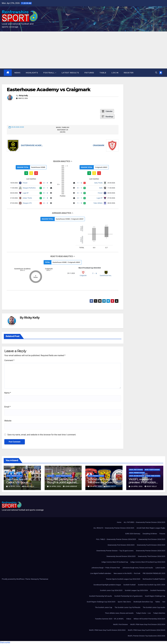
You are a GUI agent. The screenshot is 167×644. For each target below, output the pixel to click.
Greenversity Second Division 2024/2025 (121, 556)
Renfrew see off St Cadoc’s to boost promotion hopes (19, 482)
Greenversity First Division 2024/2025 (152, 539)
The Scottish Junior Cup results (154, 607)
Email (7, 407)
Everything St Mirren (150, 534)
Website (8, 421)
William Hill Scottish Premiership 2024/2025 (149, 619)
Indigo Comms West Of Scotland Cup (115, 562)
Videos (129, 619)
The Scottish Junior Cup (104, 607)
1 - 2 (80, 183)
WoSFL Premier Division (14, 476)
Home (119, 522)
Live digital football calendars (101, 573)
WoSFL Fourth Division (152, 470)
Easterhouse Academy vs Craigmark (49, 90)
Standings (107, 117)
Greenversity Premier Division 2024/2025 (151, 551)
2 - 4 (46, 198)
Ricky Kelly (23, 96)
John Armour (70, 487)
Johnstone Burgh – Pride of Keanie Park (106, 568)
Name (8, 393)
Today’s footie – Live (143, 613)
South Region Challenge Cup (155, 596)
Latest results (70, 73)
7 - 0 (94, 273)
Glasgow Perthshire (29, 188)
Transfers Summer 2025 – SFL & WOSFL (109, 619)
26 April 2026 (15, 487)
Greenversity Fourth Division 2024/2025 (151, 545)
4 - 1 (80, 198)
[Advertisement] (83, 50)
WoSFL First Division (136, 470)
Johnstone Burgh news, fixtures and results (138, 568)
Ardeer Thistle (27, 198)
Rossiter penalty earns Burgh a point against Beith (62, 482)
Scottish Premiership (158, 590)
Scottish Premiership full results (101, 596)
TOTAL (47, 262)
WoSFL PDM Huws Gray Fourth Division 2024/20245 (146, 630)
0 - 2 (80, 193)
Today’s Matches (159, 613)
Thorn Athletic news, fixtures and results (119, 613)
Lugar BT (26, 193)
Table (103, 73)
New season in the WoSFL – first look (127, 573)
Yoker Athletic (98, 203)
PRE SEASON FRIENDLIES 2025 (154, 573)
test (164, 602)
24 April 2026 (96, 487)
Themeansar (44, 579)
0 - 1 (80, 188)
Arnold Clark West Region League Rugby (151, 528)
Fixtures (89, 73)
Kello (101, 188)
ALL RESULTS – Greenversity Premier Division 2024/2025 (114, 528)
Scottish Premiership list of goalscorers (128, 596)
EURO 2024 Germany (133, 534)
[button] (156, 73)
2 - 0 (46, 183)
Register (129, 73)
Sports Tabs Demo (124, 602)
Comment (9, 360)
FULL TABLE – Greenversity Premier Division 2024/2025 (116, 539)
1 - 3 (80, 203)
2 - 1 (46, 188)
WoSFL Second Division (137, 476)
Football (49, 73)
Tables (158, 602)
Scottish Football (129, 585)
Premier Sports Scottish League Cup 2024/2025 (123, 579)
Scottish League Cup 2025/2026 (136, 590)
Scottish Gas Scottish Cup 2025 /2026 (152, 585)
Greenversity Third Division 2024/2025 (152, 556)
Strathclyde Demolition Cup (143, 602)
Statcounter (5, 642)
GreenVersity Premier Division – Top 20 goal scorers (115, 551)
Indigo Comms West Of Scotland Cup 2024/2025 (148, 562)
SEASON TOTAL (23, 167)
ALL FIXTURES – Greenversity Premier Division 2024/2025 (144, 522)
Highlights (32, 73)
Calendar (107, 111)
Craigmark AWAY (101, 167)
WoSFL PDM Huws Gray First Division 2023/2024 (148, 624)
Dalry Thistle (98, 183)
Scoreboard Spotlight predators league (107, 585)
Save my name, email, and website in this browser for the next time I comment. (42, 435)
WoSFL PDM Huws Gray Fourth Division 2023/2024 (107, 630)
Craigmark (99, 145)
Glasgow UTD (27, 203)
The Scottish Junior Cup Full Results (127, 607)
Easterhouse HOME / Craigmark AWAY (70, 219)
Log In (115, 73)
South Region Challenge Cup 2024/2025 (101, 602)
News (18, 73)
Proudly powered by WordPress (13, 579)
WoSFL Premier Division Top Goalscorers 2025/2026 (146, 636)
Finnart (25, 183)
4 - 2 (46, 203)
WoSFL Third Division (153, 476)
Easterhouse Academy (32, 145)
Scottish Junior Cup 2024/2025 (111, 590)
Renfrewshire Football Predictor (154, 579)
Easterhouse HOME (38, 167)
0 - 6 (46, 193)
